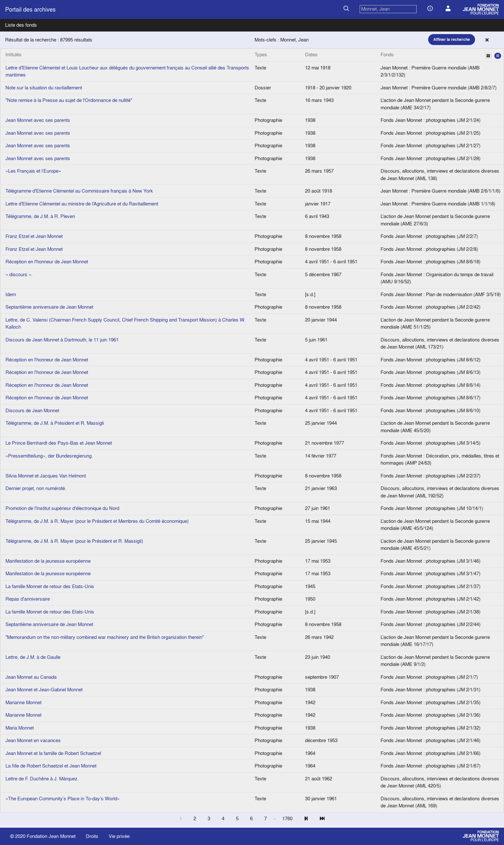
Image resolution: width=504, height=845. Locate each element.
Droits (92, 836)
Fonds (441, 55)
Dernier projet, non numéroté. (36, 488)
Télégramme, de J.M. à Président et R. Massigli (55, 423)
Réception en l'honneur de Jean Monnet (47, 262)
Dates (311, 55)
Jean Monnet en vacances (33, 740)
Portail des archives (30, 9)
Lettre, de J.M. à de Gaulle (33, 657)
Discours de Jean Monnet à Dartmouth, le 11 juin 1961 (62, 340)
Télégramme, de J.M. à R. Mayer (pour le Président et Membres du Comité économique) (97, 521)
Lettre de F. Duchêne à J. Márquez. (42, 779)
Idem (11, 294)
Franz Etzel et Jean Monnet (34, 236)
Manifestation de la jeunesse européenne (48, 561)
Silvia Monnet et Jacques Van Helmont (46, 476)
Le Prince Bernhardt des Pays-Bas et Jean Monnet (59, 443)
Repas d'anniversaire (28, 599)
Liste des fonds (21, 25)
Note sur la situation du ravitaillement (44, 88)
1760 (287, 818)
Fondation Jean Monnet (51, 836)
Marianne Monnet (23, 702)
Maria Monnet (20, 728)
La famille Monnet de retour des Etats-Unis (50, 586)
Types (261, 55)
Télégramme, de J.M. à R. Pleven (40, 216)
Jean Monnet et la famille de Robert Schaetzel (53, 753)
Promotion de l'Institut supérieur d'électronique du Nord (62, 508)
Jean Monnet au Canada (31, 677)
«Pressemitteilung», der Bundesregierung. (49, 456)
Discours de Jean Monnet (32, 410)
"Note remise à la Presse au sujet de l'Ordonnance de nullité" (69, 100)
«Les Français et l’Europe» (33, 171)
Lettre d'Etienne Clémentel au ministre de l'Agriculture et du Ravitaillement (82, 204)
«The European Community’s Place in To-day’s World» (63, 799)
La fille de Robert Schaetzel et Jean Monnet (51, 766)
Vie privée (119, 836)
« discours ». (19, 274)
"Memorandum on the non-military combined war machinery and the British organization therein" (105, 637)
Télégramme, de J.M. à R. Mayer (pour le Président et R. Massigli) (74, 541)
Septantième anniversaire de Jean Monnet (49, 307)
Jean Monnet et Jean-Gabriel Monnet (44, 690)
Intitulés (14, 55)
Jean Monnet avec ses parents (38, 120)
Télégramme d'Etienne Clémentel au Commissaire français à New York (79, 191)
